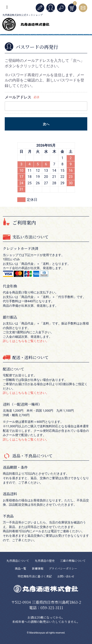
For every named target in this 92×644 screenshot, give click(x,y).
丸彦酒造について (18, 561)
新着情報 (38, 568)
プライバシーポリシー (63, 568)
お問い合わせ (66, 576)
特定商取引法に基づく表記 (35, 576)
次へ (46, 124)
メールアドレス (18, 97)
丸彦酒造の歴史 (45, 561)
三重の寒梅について (73, 561)
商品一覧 (21, 568)
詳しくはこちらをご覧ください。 (26, 341)
